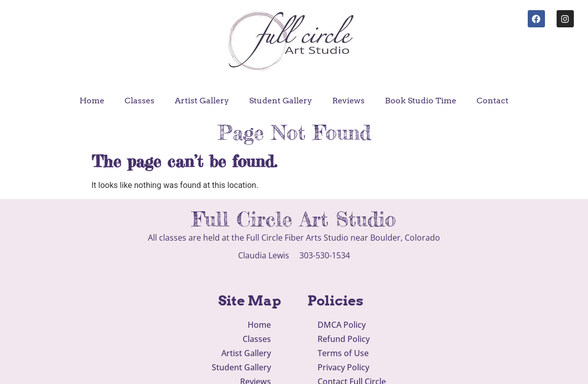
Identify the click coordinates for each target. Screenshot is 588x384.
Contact (493, 101)
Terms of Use (343, 353)
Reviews (348, 101)
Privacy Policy (343, 367)
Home (92, 101)
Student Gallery (281, 101)
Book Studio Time (421, 101)
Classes (140, 101)
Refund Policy (344, 339)
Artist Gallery (202, 101)
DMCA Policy (342, 325)
